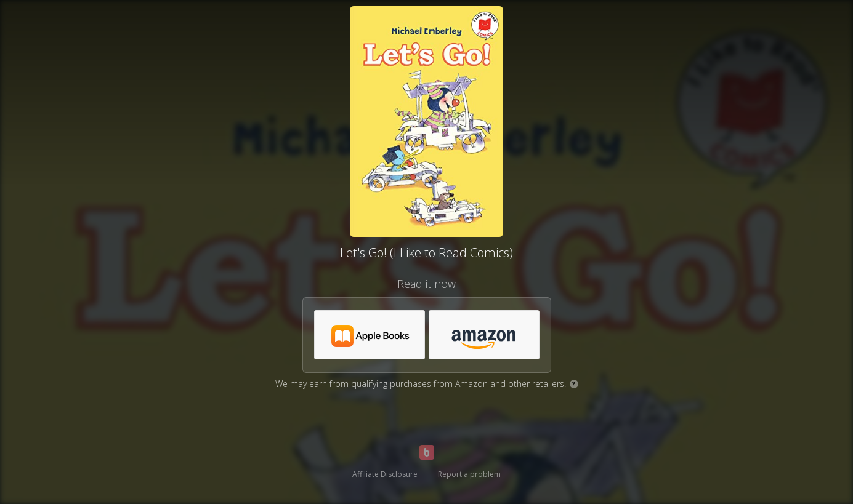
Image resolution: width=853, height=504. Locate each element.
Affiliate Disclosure (385, 474)
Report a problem (469, 474)
